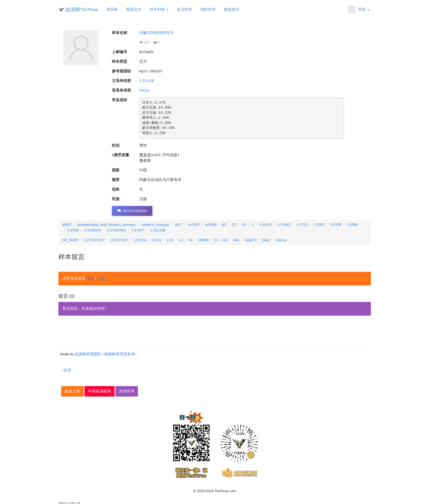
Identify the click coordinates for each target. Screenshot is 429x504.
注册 (101, 278)
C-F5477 (138, 230)
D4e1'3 (251, 240)
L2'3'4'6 (140, 240)
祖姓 (116, 189)
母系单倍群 (121, 90)
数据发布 (232, 9)
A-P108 (211, 225)
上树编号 (120, 52)
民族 (116, 199)
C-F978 (336, 225)
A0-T (178, 225)
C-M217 (266, 225)
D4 (225, 240)
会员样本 (184, 9)
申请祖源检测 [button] (100, 391)
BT (224, 225)
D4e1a (144, 90)
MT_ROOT (70, 240)
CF (244, 225)
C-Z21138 (147, 81)
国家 (116, 170)
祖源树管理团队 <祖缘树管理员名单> (106, 354)
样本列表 (159, 9)
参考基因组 (121, 71)
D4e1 (266, 240)
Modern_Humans (155, 225)
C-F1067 (285, 225)
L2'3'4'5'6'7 (119, 240)
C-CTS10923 (117, 230)
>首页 (67, 370)
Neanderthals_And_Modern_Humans (106, 225)
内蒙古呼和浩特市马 (157, 33)
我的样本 (208, 9)
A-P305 (194, 225)
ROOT (67, 225)
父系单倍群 (121, 81)
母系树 (112, 9)
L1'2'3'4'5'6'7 (94, 240)
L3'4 (170, 240)
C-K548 (73, 230)
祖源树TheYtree (82, 10)
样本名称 (120, 33)
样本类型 (120, 62)
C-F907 (319, 225)
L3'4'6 (156, 240)
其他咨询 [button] (127, 391)
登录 (358, 10)
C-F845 (353, 225)
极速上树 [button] (72, 391)
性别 (116, 145)
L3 (181, 240)
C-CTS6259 (93, 230)
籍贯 (116, 180)
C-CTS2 (302, 225)
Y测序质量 (120, 155)
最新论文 (134, 9)
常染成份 (120, 100)
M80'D (203, 240)
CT (234, 225)
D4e (236, 240)
